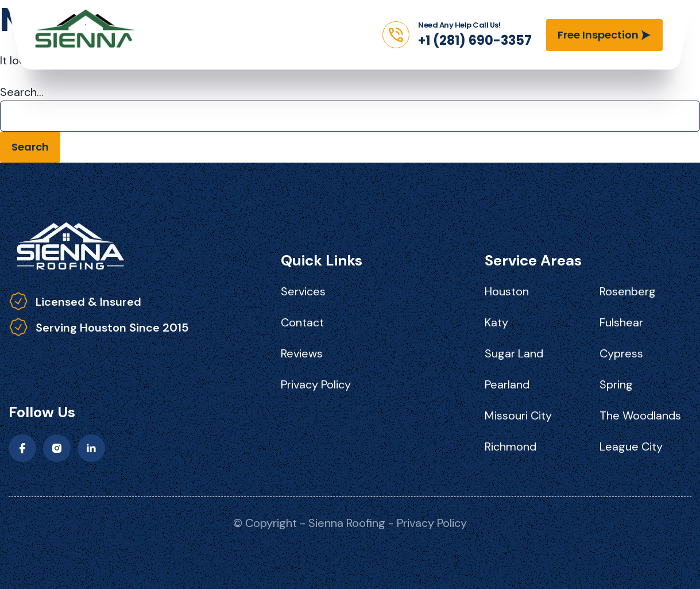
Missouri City (518, 415)
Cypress (621, 353)
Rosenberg (628, 291)
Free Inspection (598, 35)
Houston (507, 291)
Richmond (511, 446)
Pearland (507, 384)
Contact (302, 322)
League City (631, 446)
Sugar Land (514, 353)
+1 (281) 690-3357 (475, 41)
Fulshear (621, 322)
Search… (22, 92)
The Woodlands (640, 415)
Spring (616, 384)
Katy (496, 322)
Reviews (302, 353)
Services (303, 291)
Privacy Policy (316, 384)
